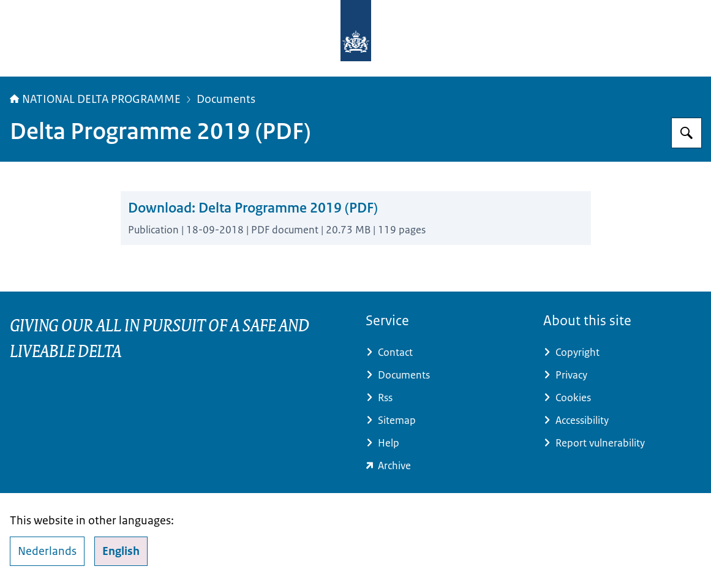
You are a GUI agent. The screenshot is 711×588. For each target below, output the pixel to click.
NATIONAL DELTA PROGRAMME (95, 99)
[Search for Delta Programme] (687, 133)
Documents (226, 99)
